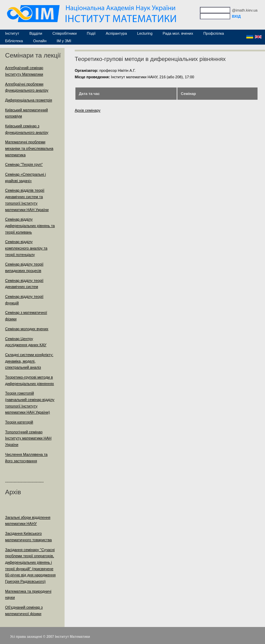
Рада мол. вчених (178, 33)
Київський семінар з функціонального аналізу (27, 129)
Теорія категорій (19, 422)
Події (91, 33)
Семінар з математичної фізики (26, 316)
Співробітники (64, 33)
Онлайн (40, 41)
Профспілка (214, 33)
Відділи (36, 33)
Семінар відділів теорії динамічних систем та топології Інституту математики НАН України (27, 200)
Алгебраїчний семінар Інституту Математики (24, 71)
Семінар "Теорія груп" (24, 164)
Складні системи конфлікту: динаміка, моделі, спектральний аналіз (29, 361)
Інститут (12, 33)
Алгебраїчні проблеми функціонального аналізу (27, 87)
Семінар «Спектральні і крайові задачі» (25, 178)
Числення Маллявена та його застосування (26, 458)
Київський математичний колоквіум (26, 113)
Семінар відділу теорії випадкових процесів (24, 267)
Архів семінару (88, 110)
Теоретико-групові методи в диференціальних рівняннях (30, 380)
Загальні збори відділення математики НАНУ (28, 521)
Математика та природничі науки (28, 594)
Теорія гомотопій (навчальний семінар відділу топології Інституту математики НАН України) (30, 403)
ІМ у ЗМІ (64, 41)
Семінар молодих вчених (27, 329)
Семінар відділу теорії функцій (24, 300)
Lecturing (145, 33)
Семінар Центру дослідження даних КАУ (26, 342)
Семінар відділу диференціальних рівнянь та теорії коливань (30, 226)
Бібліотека (14, 41)
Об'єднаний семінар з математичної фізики (24, 610)
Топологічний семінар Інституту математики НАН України (28, 438)
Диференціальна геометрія (29, 100)
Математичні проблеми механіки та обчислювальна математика (29, 148)
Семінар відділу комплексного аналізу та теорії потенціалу (26, 248)
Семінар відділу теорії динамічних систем (24, 284)
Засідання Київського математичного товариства (28, 537)
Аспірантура (116, 33)
